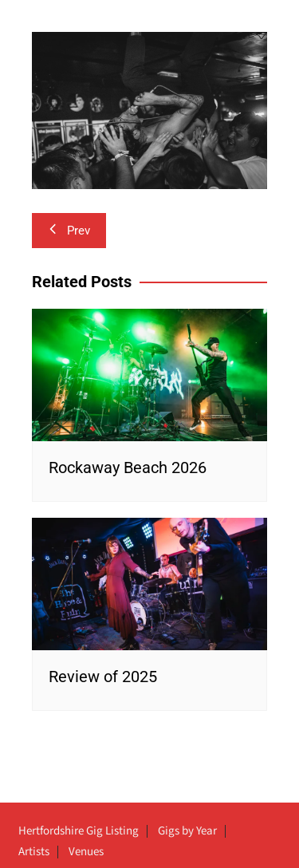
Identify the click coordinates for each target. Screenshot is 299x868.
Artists (34, 852)
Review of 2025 (103, 677)
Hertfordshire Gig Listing (79, 831)
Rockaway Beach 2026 (128, 468)
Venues (86, 852)
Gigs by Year (187, 831)
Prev (69, 231)
